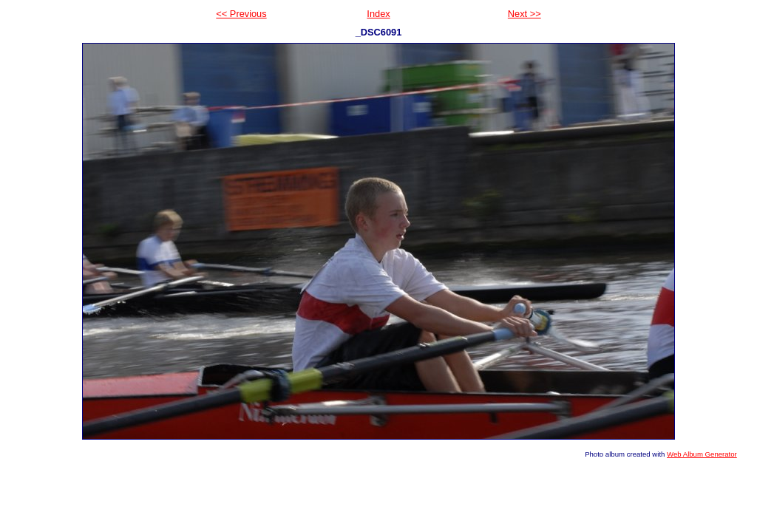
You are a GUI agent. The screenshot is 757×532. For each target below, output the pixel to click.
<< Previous (241, 14)
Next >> (525, 14)
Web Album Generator (702, 454)
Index (378, 14)
